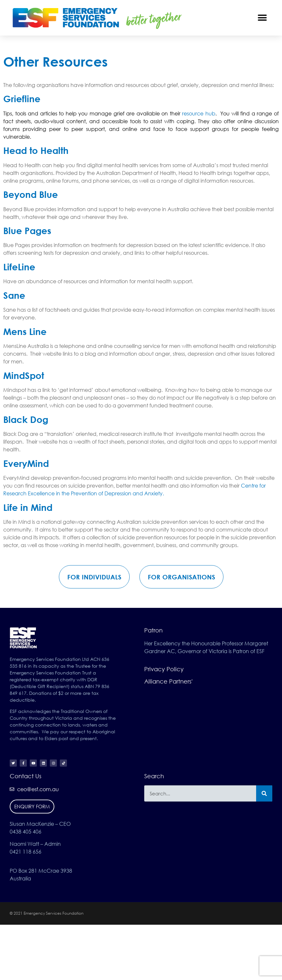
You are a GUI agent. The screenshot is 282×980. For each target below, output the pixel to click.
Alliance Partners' (168, 681)
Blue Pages (27, 231)
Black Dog (26, 419)
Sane (14, 295)
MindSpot (24, 375)
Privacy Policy (164, 669)
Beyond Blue (31, 194)
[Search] (264, 793)
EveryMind (26, 463)
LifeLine (19, 267)
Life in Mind (28, 507)
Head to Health (36, 150)
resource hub (199, 113)
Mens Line (25, 331)
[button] (262, 18)
